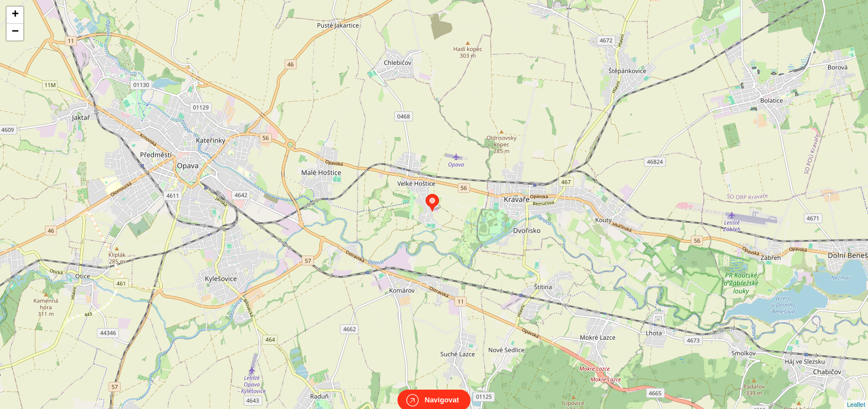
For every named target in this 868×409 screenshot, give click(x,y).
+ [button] (15, 15)
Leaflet (856, 395)
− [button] (15, 32)
